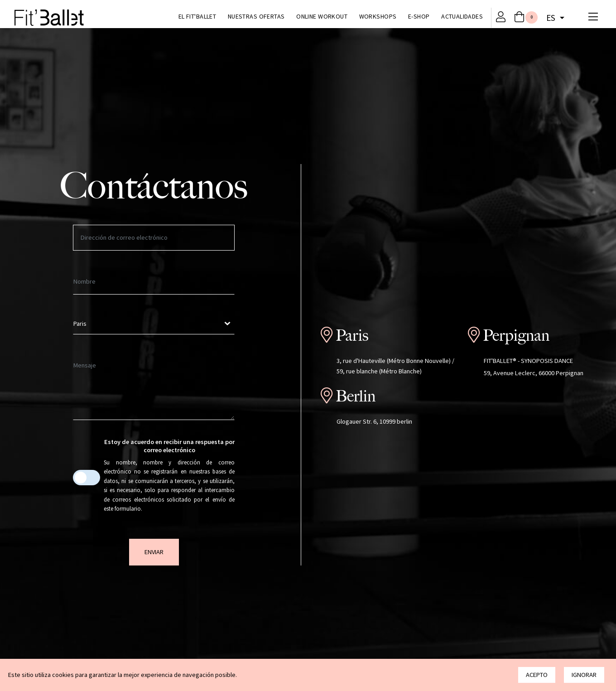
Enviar (154, 552)
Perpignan (516, 335)
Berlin (356, 396)
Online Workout (322, 16)
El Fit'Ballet (197, 16)
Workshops (378, 16)
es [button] (552, 18)
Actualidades (462, 16)
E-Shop (419, 16)
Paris (352, 335)
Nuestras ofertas (256, 16)
